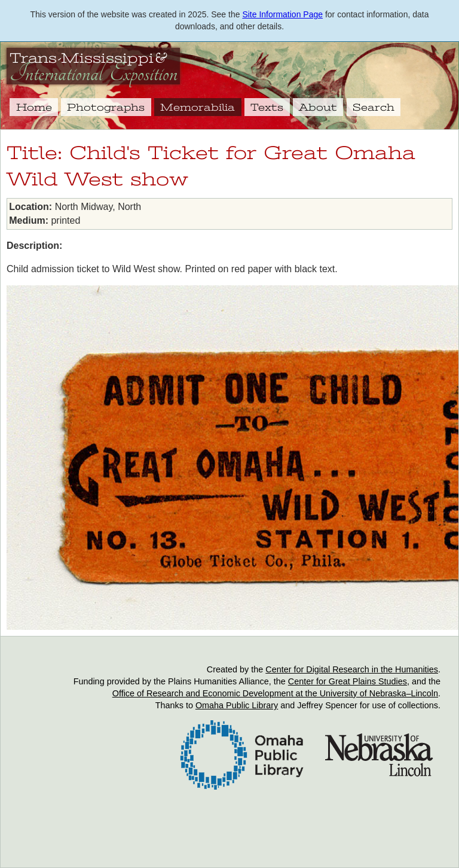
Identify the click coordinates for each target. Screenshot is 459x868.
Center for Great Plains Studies (348, 681)
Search (374, 107)
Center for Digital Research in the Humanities (352, 669)
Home (34, 107)
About (318, 107)
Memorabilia (198, 107)
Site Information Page (282, 14)
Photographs (106, 107)
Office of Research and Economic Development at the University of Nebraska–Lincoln (275, 693)
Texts (267, 107)
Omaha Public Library (237, 705)
